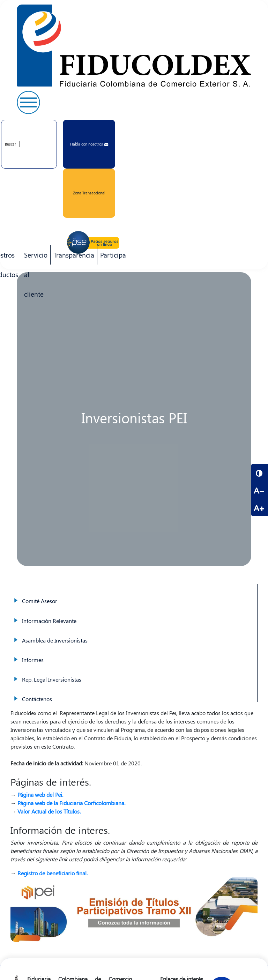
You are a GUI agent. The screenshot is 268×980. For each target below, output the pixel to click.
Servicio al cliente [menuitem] (34, 257)
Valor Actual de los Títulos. (49, 811)
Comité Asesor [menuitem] (134, 594)
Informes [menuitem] (134, 653)
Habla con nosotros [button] (89, 144)
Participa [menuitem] (112, 257)
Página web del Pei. (40, 795)
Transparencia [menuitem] (74, 255)
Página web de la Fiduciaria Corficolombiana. (71, 803)
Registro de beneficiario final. (53, 873)
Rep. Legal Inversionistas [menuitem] (134, 673)
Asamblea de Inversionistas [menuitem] (134, 633)
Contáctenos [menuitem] (134, 692)
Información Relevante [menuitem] (134, 614)
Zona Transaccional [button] (89, 193)
